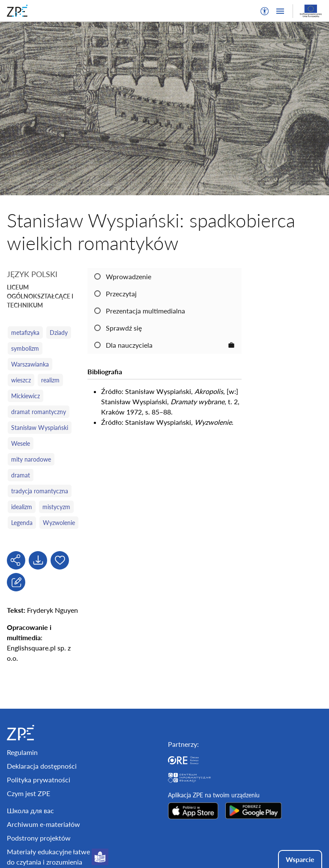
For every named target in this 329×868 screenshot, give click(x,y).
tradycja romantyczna (40, 491)
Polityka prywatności (39, 780)
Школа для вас (30, 810)
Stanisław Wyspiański (40, 428)
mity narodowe (31, 459)
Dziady (59, 333)
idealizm (22, 507)
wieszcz (21, 380)
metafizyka (25, 333)
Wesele (21, 443)
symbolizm (25, 348)
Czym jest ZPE (28, 793)
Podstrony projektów (39, 838)
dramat (21, 475)
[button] (265, 11)
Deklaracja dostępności (42, 766)
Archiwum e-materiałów (43, 824)
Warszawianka (30, 364)
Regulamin (22, 752)
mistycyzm (56, 507)
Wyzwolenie (59, 523)
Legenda (22, 523)
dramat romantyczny (39, 412)
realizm (50, 380)
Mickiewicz (25, 396)
